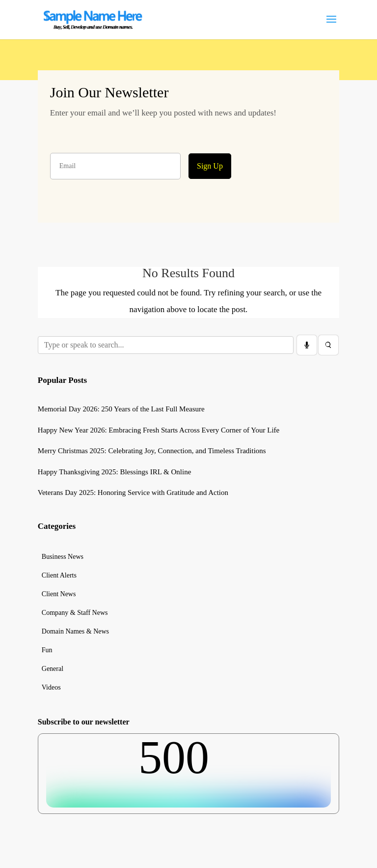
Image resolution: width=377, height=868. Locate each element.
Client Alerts (59, 576)
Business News (63, 557)
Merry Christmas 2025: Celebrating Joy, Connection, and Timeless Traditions (152, 451)
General (53, 669)
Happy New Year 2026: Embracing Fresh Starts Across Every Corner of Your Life (159, 430)
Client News (59, 594)
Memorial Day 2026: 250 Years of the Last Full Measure (121, 409)
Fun (47, 650)
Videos (51, 688)
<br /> (188, 771)
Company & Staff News (75, 613)
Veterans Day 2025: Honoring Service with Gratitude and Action (133, 492)
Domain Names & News (75, 632)
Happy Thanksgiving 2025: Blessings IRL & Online (115, 472)
